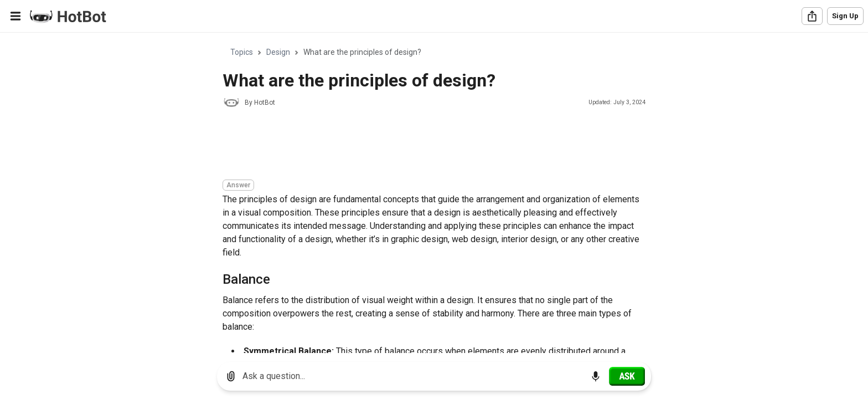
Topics (242, 52)
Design (278, 52)
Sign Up (845, 16)
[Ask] (627, 376)
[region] (434, 193)
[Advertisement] (424, 145)
